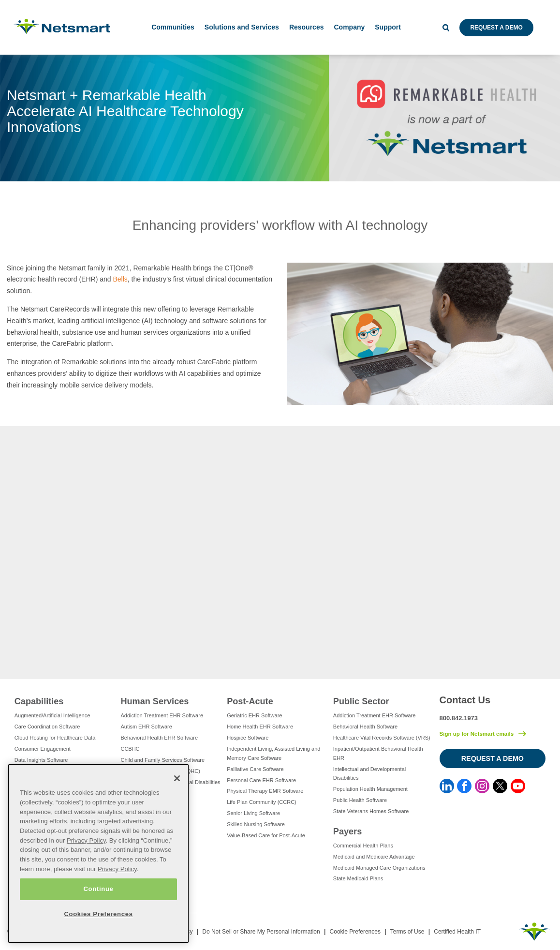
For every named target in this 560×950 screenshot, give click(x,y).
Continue (98, 889)
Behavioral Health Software (365, 727)
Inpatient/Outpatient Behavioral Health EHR (378, 753)
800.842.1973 (459, 718)
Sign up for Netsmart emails (477, 734)
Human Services (155, 701)
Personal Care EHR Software (261, 780)
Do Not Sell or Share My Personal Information (261, 932)
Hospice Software (248, 738)
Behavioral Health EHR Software (159, 738)
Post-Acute (250, 701)
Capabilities (39, 701)
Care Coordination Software (47, 727)
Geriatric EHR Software (254, 715)
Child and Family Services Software (162, 760)
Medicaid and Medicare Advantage (374, 857)
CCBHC (130, 749)
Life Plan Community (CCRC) (262, 802)
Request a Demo (496, 28)
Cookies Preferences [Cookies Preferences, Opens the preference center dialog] (98, 914)
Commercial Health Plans (363, 846)
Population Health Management (370, 789)
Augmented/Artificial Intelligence (52, 715)
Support (388, 27)
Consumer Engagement (43, 749)
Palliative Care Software (255, 769)
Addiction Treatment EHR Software (162, 715)
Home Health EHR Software (260, 727)
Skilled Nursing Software (256, 824)
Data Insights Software (41, 760)
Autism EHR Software (146, 727)
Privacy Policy (86, 840)
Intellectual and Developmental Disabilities (369, 774)
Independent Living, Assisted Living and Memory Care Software (273, 753)
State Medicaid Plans (358, 878)
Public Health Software (360, 800)
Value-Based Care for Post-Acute (266, 835)
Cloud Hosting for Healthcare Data (55, 738)
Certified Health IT (457, 932)
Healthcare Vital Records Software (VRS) (382, 738)
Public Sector (361, 701)
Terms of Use (407, 932)
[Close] (177, 778)
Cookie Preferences (355, 932)
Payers (347, 831)
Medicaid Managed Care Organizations (379, 868)
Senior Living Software (253, 813)
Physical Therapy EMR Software (265, 791)
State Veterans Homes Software (371, 811)
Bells (120, 279)
